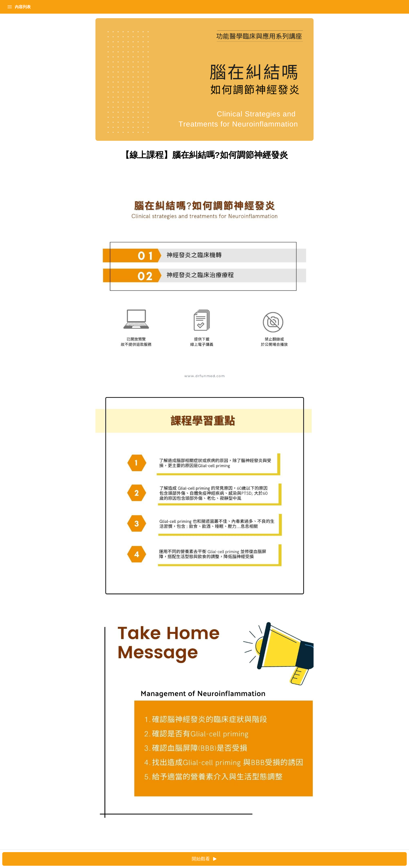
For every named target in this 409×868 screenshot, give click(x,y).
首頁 (12, 7)
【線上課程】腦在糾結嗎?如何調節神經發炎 (44, 21)
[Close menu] (92, 7)
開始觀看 (254, 859)
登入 (59, 7)
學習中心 (35, 7)
